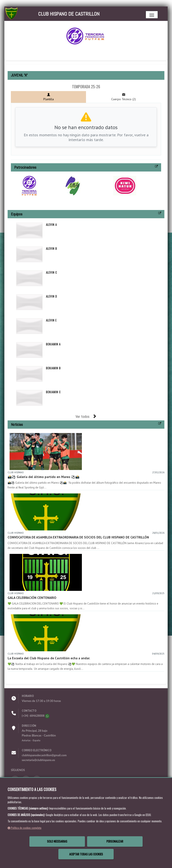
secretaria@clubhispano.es (38, 760)
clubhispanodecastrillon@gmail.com (44, 755)
